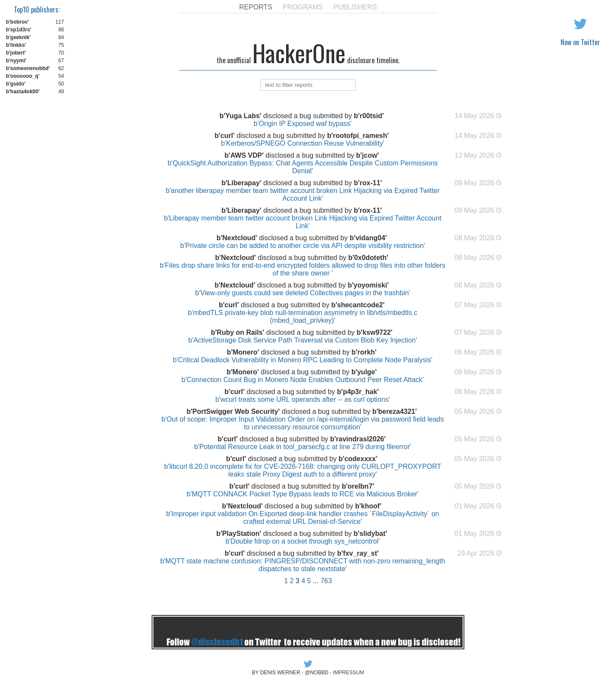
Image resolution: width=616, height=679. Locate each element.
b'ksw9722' (374, 332)
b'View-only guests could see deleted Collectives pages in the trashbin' (302, 293)
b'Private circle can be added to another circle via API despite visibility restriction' (303, 246)
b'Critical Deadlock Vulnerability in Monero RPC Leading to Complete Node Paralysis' (302, 360)
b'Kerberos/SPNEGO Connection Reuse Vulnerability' (303, 143)
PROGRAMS (303, 7)
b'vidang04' (368, 238)
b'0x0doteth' (368, 258)
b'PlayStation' (239, 534)
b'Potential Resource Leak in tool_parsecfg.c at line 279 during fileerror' (303, 447)
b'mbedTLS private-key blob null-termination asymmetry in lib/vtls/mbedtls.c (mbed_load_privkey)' (303, 317)
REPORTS (256, 7)
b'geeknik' (18, 37)
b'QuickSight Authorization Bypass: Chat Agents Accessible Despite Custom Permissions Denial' (303, 167)
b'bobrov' (18, 22)
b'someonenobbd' (28, 68)
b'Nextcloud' (237, 238)
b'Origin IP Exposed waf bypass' (302, 124)
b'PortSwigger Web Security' (233, 411)
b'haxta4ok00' (23, 92)
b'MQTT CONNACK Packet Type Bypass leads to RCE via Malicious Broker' (303, 494)
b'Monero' (243, 352)
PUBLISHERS (355, 7)
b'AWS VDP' (244, 155)
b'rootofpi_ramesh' (358, 136)
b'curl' (224, 136)
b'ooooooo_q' (23, 76)
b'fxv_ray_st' (358, 553)
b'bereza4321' (395, 411)
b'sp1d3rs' (19, 30)
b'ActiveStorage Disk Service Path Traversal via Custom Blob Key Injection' (303, 340)
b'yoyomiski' (368, 285)
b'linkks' (16, 45)
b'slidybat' (370, 534)
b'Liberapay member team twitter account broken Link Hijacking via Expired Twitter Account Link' (303, 222)
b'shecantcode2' (358, 305)
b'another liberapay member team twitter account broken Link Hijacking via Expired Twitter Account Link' (303, 194)
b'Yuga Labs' (240, 116)
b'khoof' (368, 506)
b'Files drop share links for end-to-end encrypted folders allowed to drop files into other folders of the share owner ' (303, 269)
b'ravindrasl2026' (358, 439)
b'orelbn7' (358, 486)
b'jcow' (367, 155)
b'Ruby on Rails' (238, 332)
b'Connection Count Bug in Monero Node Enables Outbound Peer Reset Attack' (303, 380)
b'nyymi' (16, 61)
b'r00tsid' (369, 116)
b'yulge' (364, 372)
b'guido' (16, 84)
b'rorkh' (364, 352)
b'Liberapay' (241, 183)
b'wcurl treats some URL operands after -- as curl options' (303, 399)
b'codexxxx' (358, 459)
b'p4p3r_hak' (358, 392)
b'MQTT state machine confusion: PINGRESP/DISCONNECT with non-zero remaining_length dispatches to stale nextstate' (303, 565)
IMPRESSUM (349, 673)
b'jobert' (16, 53)
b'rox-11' (368, 183)
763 (326, 581)
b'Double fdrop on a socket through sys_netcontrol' (303, 541)
